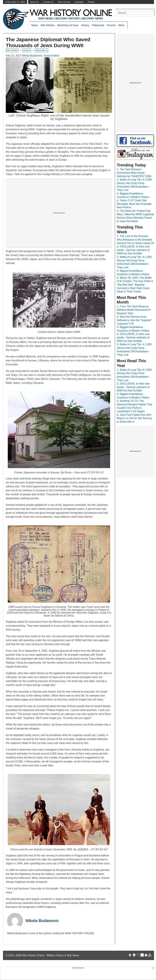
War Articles (48, 25)
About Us (34, 2)
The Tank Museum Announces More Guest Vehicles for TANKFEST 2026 (134, 173)
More (121, 25)
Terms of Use (64, 2)
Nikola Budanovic (42, 921)
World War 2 (41, 50)
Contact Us (48, 2)
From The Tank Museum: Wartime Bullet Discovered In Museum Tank (134, 310)
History (85, 25)
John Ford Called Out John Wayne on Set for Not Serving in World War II (134, 418)
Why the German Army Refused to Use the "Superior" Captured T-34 (134, 320)
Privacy (91, 2)
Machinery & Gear (68, 25)
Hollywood (98, 25)
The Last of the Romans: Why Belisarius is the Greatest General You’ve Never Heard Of (135, 240)
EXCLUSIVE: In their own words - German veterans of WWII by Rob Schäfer (133, 250)
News (35, 25)
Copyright (79, 2)
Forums (111, 25)
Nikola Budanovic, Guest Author (41, 56)
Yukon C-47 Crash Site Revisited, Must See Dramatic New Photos (134, 204)
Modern (27, 50)
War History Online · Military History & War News (51, 955)
